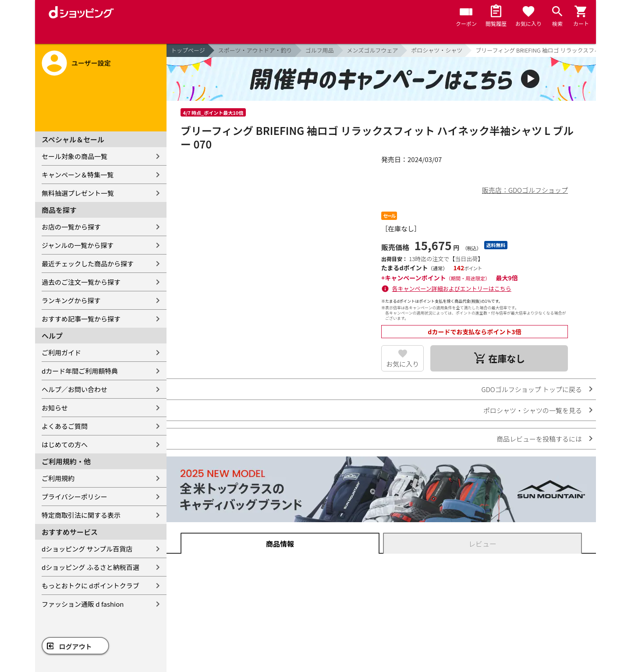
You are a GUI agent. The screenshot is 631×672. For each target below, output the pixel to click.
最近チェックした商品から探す (88, 263)
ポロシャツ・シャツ (437, 50)
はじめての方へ (65, 444)
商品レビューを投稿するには (539, 439)
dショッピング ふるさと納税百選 (90, 567)
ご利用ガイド (61, 352)
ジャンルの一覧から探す (78, 245)
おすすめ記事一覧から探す (81, 319)
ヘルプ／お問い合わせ (74, 389)
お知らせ (55, 408)
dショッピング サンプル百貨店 (87, 549)
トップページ (188, 50)
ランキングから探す (71, 300)
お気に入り (402, 364)
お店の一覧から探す (71, 227)
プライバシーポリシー (74, 497)
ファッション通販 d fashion (83, 604)
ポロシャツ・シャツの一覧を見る (533, 410)
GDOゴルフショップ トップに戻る (532, 389)
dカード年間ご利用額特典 (80, 371)
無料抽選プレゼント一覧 (78, 193)
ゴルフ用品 (320, 50)
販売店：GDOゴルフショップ (525, 190)
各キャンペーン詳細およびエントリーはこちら (452, 288)
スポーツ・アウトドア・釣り (255, 50)
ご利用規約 (58, 478)
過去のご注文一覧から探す (81, 282)
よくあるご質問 (65, 426)
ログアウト (76, 646)
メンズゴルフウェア (373, 50)
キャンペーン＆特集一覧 (78, 175)
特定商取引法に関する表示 (81, 515)
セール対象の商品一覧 (74, 156)
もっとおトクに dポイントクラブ (90, 585)
